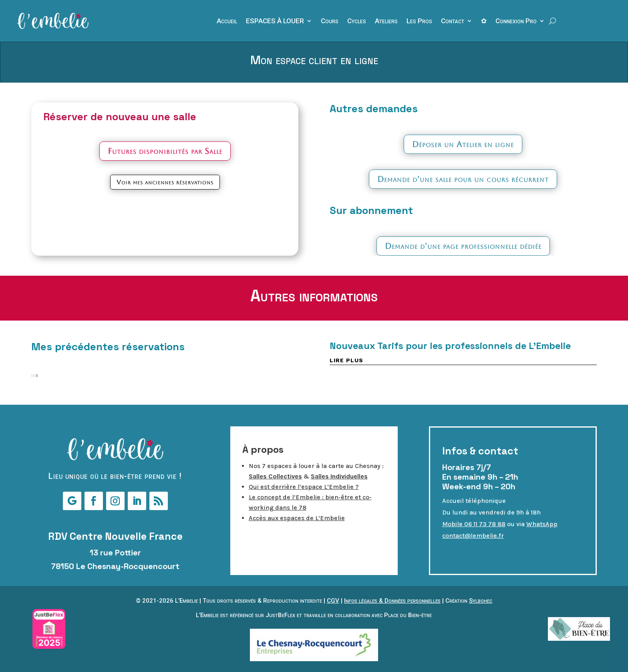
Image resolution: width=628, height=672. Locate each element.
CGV (333, 601)
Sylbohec (481, 601)
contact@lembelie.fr (473, 536)
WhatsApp (542, 524)
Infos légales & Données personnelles (392, 601)
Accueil (227, 21)
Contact (453, 21)
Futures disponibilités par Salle (165, 151)
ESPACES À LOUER (275, 21)
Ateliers (386, 21)
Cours (330, 21)
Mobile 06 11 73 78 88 (474, 524)
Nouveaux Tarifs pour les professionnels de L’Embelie (450, 346)
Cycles (357, 21)
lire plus (346, 360)
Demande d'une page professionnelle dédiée (463, 246)
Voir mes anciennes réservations (165, 182)
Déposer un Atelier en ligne (463, 144)
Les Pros (419, 21)
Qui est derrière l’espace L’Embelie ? (304, 487)
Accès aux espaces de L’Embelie (297, 518)
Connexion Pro (516, 21)
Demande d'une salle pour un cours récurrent (463, 179)
